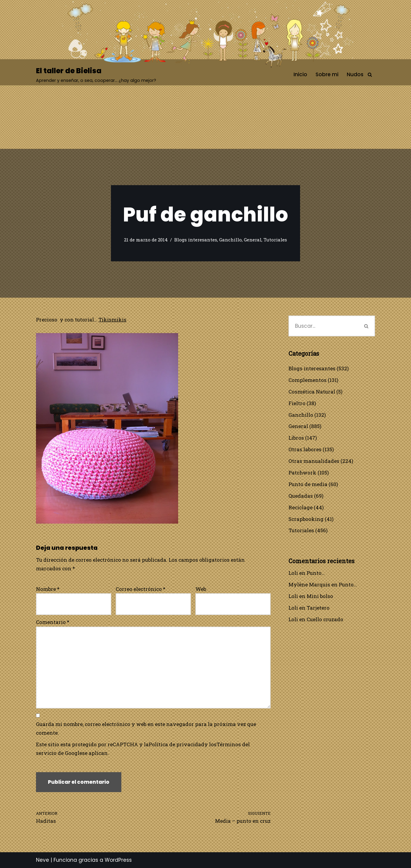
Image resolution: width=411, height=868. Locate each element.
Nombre (48, 589)
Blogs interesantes (196, 240)
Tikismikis (112, 320)
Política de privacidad (177, 744)
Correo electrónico (141, 589)
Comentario (53, 622)
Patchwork (302, 473)
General (253, 240)
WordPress (118, 860)
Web (201, 589)
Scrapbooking (306, 519)
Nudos (355, 74)
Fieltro (297, 403)
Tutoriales (275, 240)
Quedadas (301, 496)
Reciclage (301, 507)
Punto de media (308, 484)
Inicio (300, 74)
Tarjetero (318, 608)
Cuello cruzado (325, 619)
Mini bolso (320, 596)
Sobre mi (327, 74)
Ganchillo (230, 240)
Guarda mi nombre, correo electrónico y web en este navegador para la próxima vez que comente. (146, 728)
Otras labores (305, 449)
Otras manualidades (314, 461)
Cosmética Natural (312, 392)
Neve (43, 860)
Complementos (308, 380)
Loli (293, 573)
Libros (296, 438)
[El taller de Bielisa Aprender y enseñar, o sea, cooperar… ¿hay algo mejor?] (96, 75)
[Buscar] (370, 75)
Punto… (316, 573)
